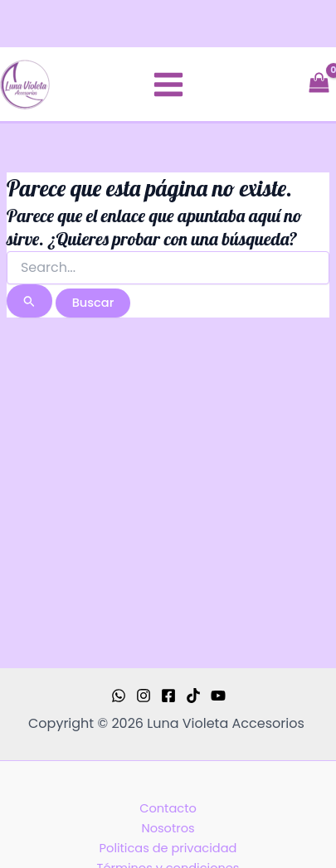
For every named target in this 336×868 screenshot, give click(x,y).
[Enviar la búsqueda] (29, 301)
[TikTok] (193, 696)
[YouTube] (218, 696)
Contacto (168, 808)
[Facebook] (168, 696)
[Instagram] (144, 696)
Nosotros (168, 828)
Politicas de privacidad (168, 848)
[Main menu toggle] (168, 85)
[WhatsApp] (119, 696)
